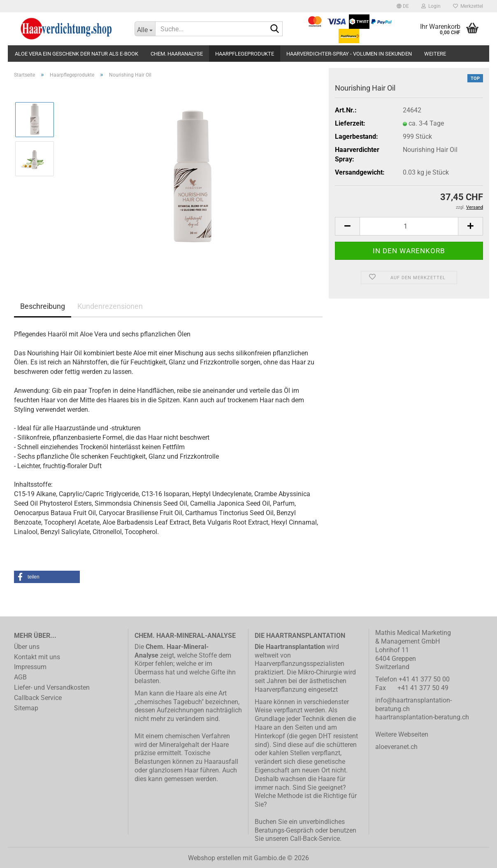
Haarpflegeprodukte (245, 54)
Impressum (30, 667)
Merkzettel (468, 6)
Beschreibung (43, 306)
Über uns (27, 647)
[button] (403, 6)
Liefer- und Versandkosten (52, 687)
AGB (20, 677)
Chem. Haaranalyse (177, 54)
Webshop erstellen (215, 858)
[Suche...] (145, 29)
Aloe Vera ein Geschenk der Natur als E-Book (77, 54)
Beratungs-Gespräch (284, 830)
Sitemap (26, 708)
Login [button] (431, 6)
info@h (386, 700)
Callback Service (38, 698)
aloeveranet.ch (396, 747)
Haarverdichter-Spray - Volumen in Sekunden (349, 54)
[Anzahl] (409, 226)
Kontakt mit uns (37, 657)
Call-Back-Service (315, 839)
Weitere (435, 54)
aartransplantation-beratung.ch (424, 717)
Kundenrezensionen (110, 306)
